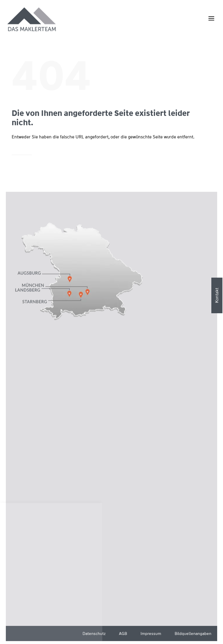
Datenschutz (94, 633)
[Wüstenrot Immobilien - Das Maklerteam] (32, 20)
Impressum (151, 633)
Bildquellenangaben (193, 633)
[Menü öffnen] (211, 18)
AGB (123, 633)
